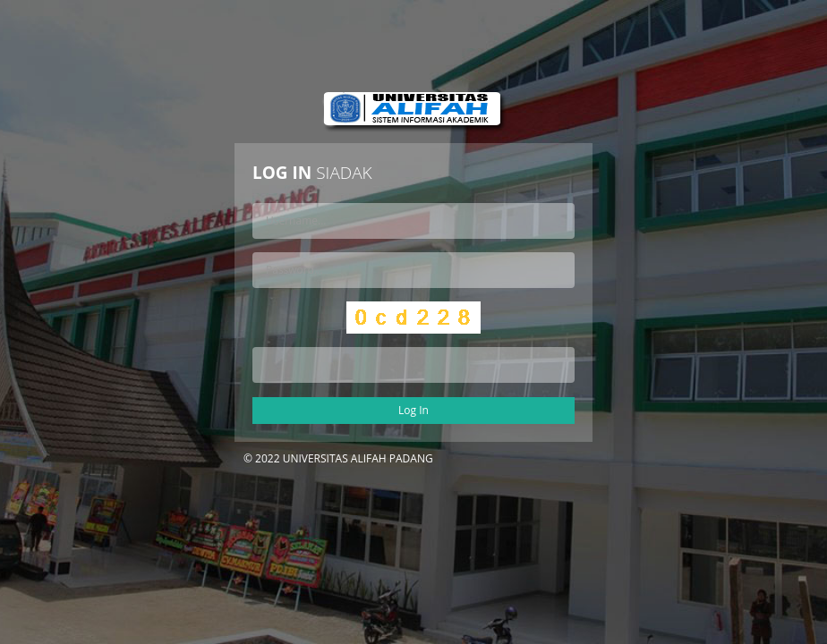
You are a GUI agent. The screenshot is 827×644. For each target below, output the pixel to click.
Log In (413, 410)
